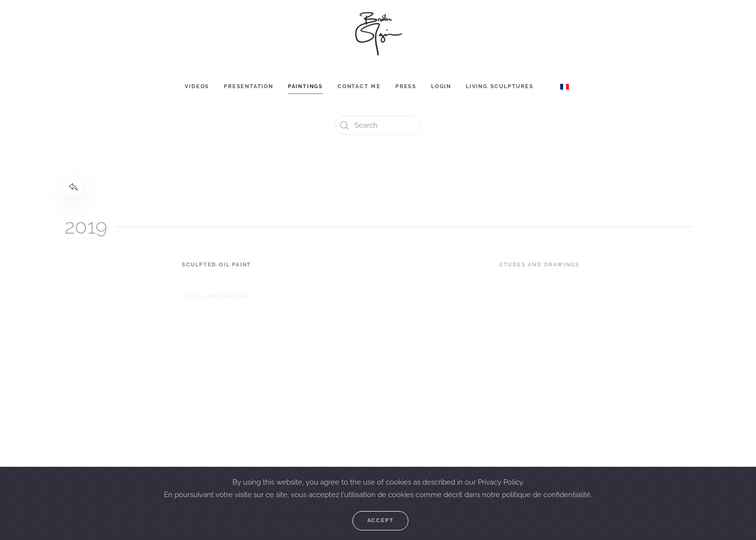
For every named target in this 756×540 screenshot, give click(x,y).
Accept (381, 520)
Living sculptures (500, 86)
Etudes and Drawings (540, 265)
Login (441, 86)
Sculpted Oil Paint (216, 265)
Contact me (359, 86)
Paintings (305, 86)
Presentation (249, 86)
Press (406, 86)
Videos (197, 86)
